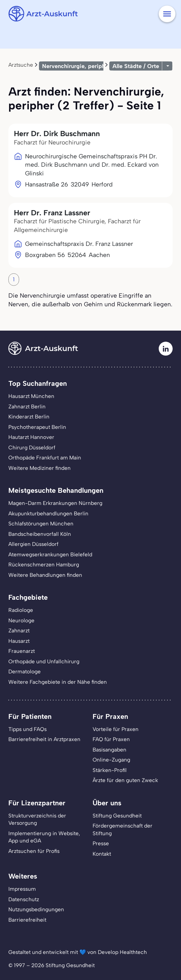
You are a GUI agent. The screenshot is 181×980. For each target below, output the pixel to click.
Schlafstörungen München (41, 524)
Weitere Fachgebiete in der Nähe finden (58, 682)
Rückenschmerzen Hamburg (44, 564)
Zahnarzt (19, 630)
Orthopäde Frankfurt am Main (45, 458)
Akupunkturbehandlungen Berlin (48, 513)
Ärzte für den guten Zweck (125, 780)
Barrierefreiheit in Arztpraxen (44, 739)
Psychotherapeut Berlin (37, 427)
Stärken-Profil (110, 770)
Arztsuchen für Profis (34, 851)
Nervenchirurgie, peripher (76, 66)
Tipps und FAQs (27, 729)
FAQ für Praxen (111, 739)
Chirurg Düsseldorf (32, 447)
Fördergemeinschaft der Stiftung (123, 829)
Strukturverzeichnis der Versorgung (37, 819)
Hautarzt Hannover (31, 437)
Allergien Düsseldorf (33, 544)
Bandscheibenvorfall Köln (40, 534)
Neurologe (21, 620)
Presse (101, 843)
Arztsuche (21, 65)
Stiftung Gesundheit (117, 816)
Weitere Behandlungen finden (45, 575)
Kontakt (102, 854)
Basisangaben (109, 750)
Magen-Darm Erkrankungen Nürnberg (55, 503)
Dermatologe (25, 671)
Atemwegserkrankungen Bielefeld (50, 554)
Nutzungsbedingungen (36, 909)
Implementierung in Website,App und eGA (44, 837)
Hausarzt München (31, 396)
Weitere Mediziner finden (40, 468)
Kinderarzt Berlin (29, 417)
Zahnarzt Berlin (27, 406)
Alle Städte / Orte (136, 66)
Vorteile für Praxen (116, 729)
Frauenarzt (22, 651)
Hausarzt (19, 641)
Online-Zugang (111, 760)
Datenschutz (24, 899)
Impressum (22, 889)
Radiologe (21, 610)
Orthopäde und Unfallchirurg (44, 661)
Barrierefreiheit (27, 920)
